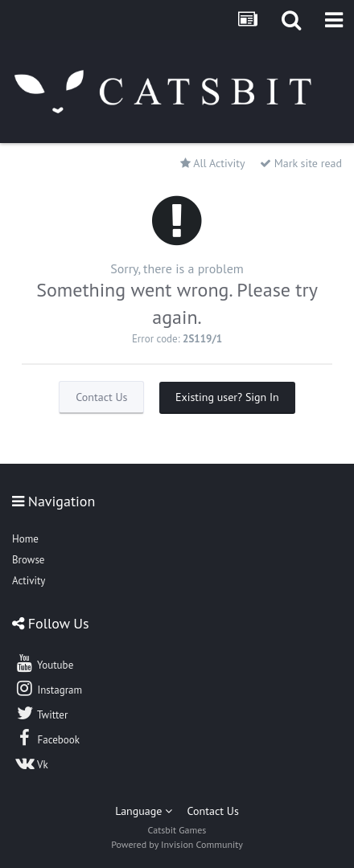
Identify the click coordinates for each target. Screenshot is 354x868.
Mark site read (301, 163)
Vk (31, 763)
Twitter (41, 713)
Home (25, 539)
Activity (29, 581)
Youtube (44, 663)
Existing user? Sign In (227, 397)
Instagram (48, 688)
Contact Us (101, 397)
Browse (28, 560)
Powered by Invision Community (177, 844)
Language (144, 811)
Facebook (47, 738)
